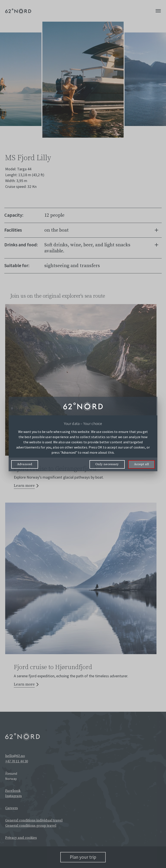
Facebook (13, 791)
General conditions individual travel (34, 820)
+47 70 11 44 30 (17, 761)
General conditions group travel (31, 826)
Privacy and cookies (21, 838)
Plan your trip (83, 857)
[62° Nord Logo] (18, 11)
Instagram (14, 796)
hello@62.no (15, 756)
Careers (11, 808)
